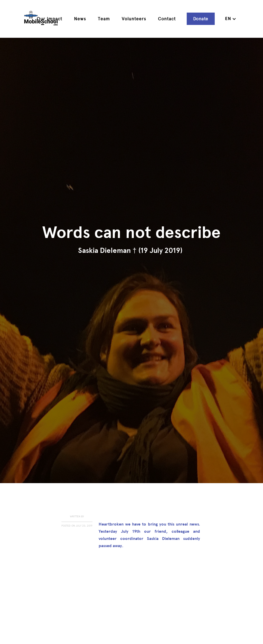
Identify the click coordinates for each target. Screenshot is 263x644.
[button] (231, 19)
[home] (41, 19)
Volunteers (134, 19)
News (80, 19)
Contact (167, 19)
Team (104, 19)
